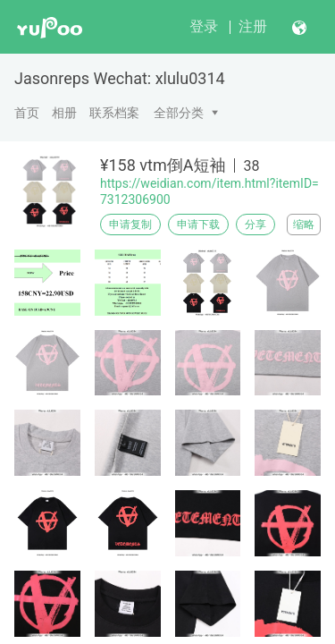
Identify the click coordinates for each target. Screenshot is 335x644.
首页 (27, 113)
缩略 (304, 225)
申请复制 (130, 225)
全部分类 (179, 113)
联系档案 (114, 113)
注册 (253, 26)
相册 (64, 113)
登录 (204, 26)
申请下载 (198, 225)
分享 (255, 225)
